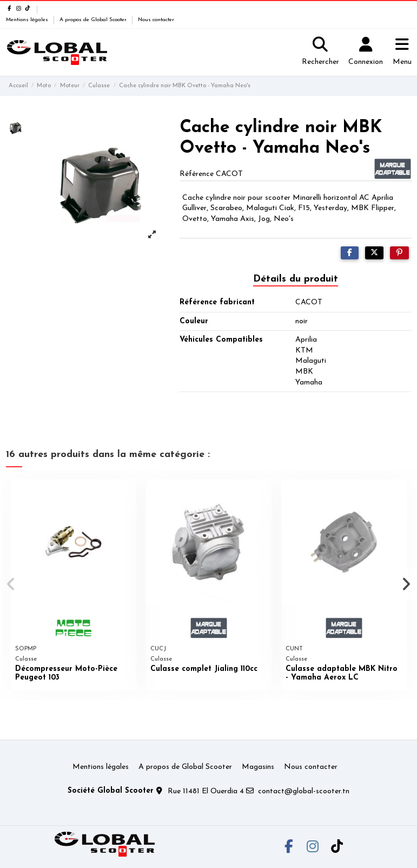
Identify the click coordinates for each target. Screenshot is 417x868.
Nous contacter (156, 20)
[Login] (366, 53)
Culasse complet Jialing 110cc (204, 669)
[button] (12, 584)
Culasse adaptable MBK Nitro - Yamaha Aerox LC (342, 674)
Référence (197, 174)
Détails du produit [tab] (296, 279)
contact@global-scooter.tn (304, 791)
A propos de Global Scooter (94, 20)
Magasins (258, 767)
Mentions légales (28, 20)
